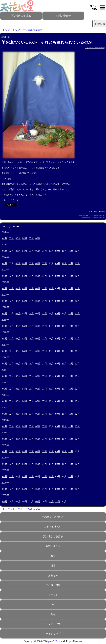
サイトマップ (53, 634)
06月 (38, 238)
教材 (53, 556)
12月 (77, 251)
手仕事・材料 (53, 585)
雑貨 (53, 566)
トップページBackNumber (27, 30)
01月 (5, 238)
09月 (58, 263)
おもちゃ (53, 575)
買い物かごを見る (21, 16)
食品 (53, 614)
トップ (6, 30)
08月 (51, 251)
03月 (18, 238)
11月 (71, 251)
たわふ (88, 216)
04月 (25, 238)
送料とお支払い (53, 527)
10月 (64, 251)
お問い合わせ (63, 16)
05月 (31, 238)
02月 (11, 238)
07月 (44, 251)
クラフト (53, 595)
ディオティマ (53, 624)
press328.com (55, 641)
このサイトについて (53, 517)
